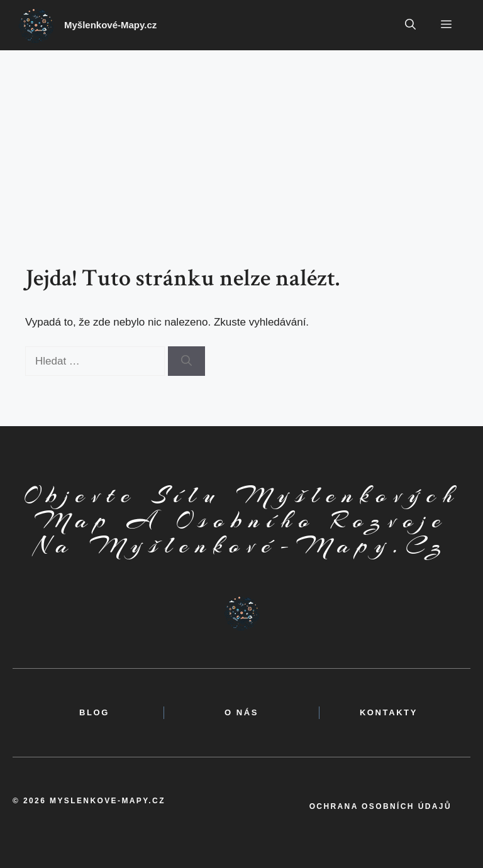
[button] (410, 25)
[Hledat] (186, 361)
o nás (241, 712)
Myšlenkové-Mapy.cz (110, 25)
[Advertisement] (241, 145)
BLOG (94, 712)
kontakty (389, 712)
